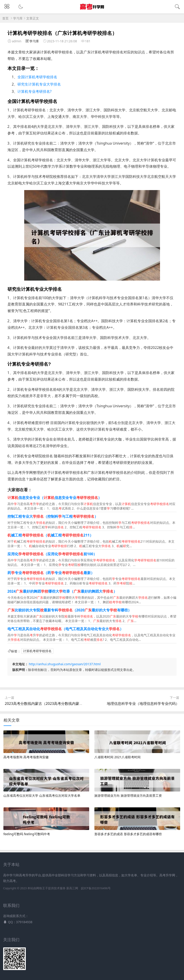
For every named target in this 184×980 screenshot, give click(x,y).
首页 (5, 18)
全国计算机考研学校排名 (37, 77)
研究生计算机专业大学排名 (39, 84)
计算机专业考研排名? (35, 91)
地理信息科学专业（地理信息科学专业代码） (143, 703)
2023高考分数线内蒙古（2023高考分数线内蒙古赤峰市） (51, 703)
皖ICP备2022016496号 (96, 888)
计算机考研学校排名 (37, 651)
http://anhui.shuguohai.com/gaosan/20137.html (65, 664)
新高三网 (72, 888)
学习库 (18, 18)
